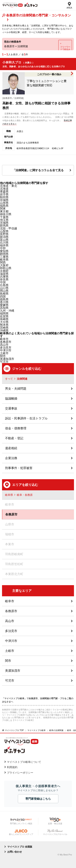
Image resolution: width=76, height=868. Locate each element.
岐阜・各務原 (25, 495)
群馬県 (4, 226)
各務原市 (6, 342)
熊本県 (4, 325)
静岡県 (4, 254)
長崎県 (4, 319)
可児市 (10, 680)
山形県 (4, 203)
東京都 (4, 211)
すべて (9, 379)
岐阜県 (4, 260)
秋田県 (4, 197)
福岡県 (4, 313)
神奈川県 (6, 214)
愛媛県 (4, 305)
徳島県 (4, 299)
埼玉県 (4, 220)
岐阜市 (10, 601)
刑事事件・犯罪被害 (19, 468)
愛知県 (4, 251)
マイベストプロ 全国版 (20, 847)
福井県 (4, 245)
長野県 (4, 234)
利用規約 (12, 767)
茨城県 (4, 223)
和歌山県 (6, 268)
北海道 (4, 189)
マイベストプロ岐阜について (24, 762)
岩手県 (4, 194)
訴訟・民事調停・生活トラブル (26, 418)
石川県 (4, 243)
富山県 (4, 240)
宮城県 (4, 200)
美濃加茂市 (13, 671)
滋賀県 (4, 274)
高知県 (4, 308)
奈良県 (4, 279)
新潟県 (4, 237)
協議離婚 (11, 398)
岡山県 (4, 291)
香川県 (4, 302)
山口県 (4, 288)
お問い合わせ (15, 852)
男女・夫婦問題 (16, 389)
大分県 (4, 322)
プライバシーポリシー (20, 773)
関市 (8, 661)
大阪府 (4, 265)
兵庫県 (4, 277)
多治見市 (11, 631)
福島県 (4, 206)
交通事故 (11, 408)
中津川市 (6, 350)
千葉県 (4, 217)
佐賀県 (4, 316)
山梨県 (4, 231)
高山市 (10, 621)
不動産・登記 (14, 438)
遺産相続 (11, 448)
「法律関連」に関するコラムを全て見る (38, 170)
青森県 (4, 191)
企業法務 (11, 458)
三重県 (4, 257)
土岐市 (10, 651)
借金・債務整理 (16, 428)
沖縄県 (4, 330)
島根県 (4, 294)
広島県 (4, 285)
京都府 (4, 271)
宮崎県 (4, 328)
